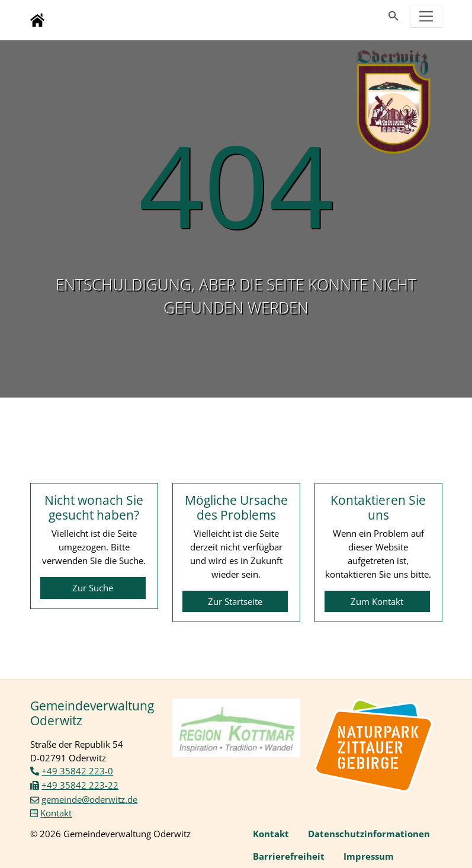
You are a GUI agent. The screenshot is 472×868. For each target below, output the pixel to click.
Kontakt (56, 813)
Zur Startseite (235, 601)
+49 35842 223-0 (77, 771)
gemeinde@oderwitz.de (89, 799)
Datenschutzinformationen (369, 834)
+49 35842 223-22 (80, 785)
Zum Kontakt (377, 601)
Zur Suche (93, 588)
